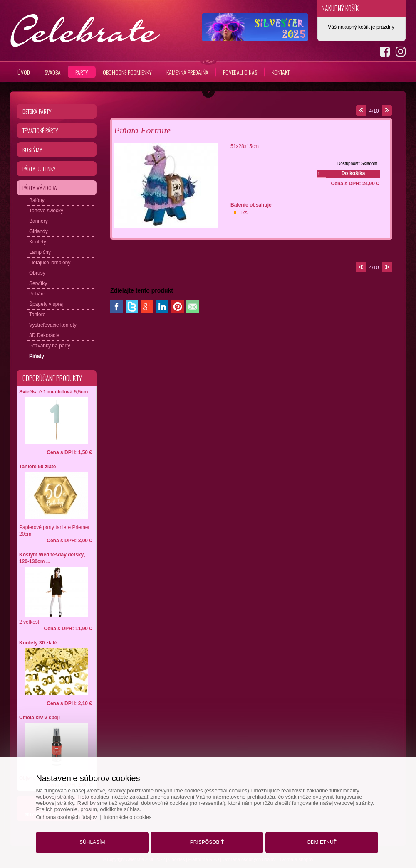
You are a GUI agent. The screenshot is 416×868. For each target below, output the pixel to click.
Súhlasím (96, 840)
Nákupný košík (340, 8)
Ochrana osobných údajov (73, 815)
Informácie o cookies (136, 815)
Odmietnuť (318, 840)
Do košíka (353, 173)
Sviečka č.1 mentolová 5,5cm (53, 392)
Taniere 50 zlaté (38, 467)
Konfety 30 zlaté (38, 643)
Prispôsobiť (207, 840)
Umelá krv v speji (40, 718)
